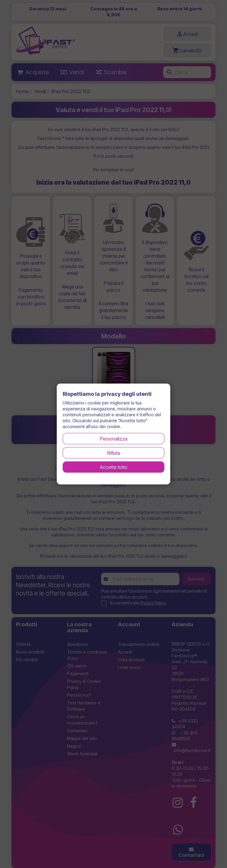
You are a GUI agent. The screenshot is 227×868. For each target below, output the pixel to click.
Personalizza (114, 438)
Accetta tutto (114, 467)
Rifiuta (114, 453)
